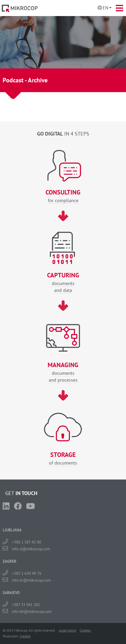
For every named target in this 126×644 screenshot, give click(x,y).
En (105, 8)
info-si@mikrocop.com (31, 549)
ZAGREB (9, 561)
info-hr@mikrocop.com (31, 580)
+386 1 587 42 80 (26, 542)
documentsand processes (63, 372)
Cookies (85, 630)
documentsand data (63, 283)
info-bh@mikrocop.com (32, 611)
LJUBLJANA (12, 530)
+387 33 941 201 (26, 605)
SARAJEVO (11, 593)
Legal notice (67, 630)
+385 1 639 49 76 (27, 573)
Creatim (25, 636)
